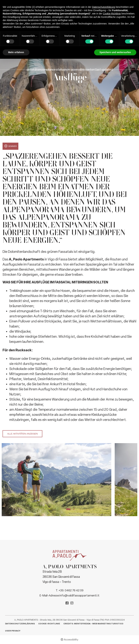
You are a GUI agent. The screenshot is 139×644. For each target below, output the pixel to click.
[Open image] (57, 480)
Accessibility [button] (71, 640)
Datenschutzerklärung (20, 624)
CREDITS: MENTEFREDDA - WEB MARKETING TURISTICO (93, 624)
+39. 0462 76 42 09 (71, 590)
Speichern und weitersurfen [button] (115, 52)
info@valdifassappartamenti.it (79, 595)
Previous (9, 482)
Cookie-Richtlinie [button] (112, 14)
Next (130, 482)
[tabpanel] (57, 480)
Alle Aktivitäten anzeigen (22, 434)
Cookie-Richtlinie (49, 624)
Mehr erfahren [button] (16, 52)
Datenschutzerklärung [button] (103, 7)
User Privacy (13, 631)
